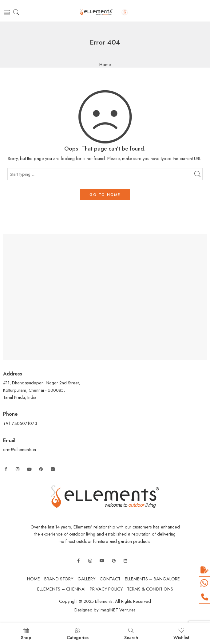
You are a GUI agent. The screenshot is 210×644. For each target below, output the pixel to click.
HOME (34, 579)
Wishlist (181, 634)
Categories (78, 634)
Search (131, 634)
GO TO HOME (105, 195)
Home (105, 65)
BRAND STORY (59, 579)
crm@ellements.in (20, 449)
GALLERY (86, 579)
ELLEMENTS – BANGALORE (152, 579)
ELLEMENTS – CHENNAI (61, 589)
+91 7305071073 (21, 423)
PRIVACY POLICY (106, 589)
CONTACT (110, 579)
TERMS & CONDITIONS (150, 589)
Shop (26, 634)
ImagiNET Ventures (117, 610)
